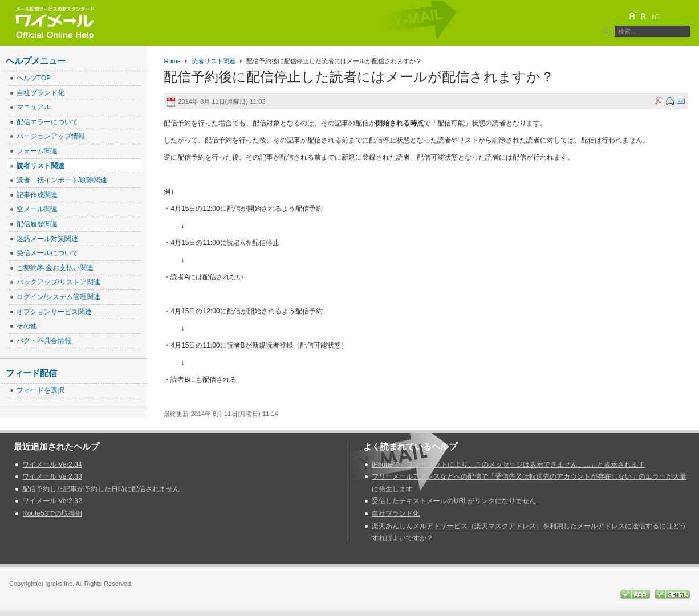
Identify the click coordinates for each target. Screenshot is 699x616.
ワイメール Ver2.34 (52, 464)
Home (172, 61)
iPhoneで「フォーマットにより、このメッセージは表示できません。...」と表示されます (508, 464)
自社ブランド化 (396, 513)
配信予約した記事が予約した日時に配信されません (101, 489)
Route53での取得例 (52, 513)
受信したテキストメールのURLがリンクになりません (454, 501)
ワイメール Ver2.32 (52, 501)
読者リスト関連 (214, 61)
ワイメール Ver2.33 (52, 476)
